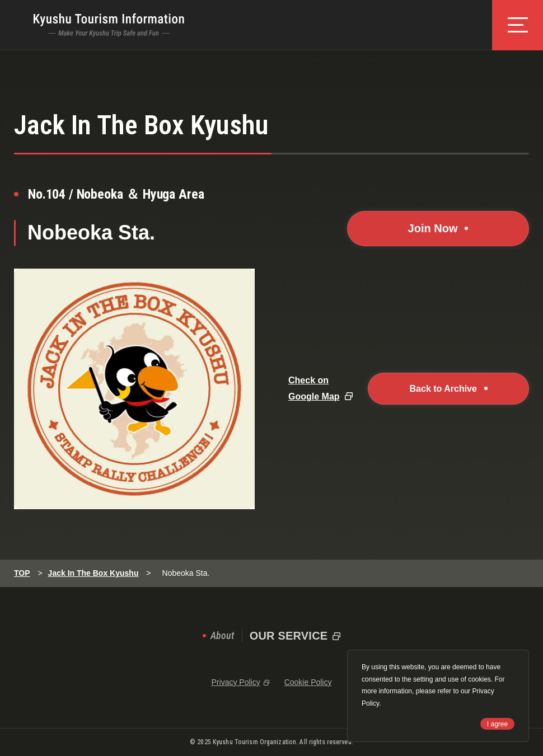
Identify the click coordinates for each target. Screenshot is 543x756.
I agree (497, 724)
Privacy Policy (236, 682)
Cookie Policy (308, 682)
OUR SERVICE (289, 636)
